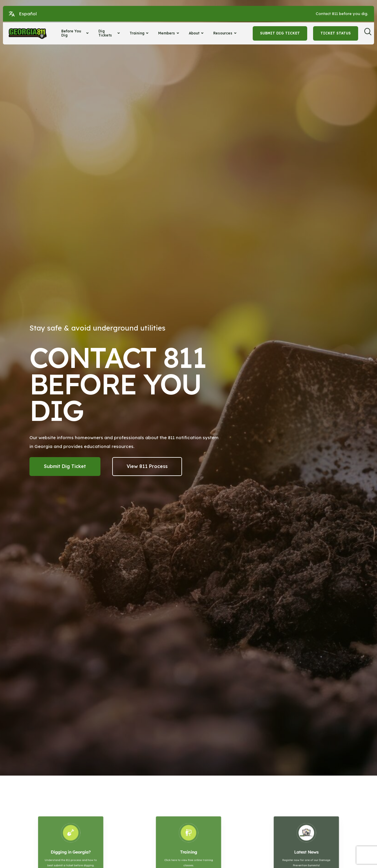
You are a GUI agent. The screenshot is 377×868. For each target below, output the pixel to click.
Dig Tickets (110, 33)
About (197, 33)
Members (169, 33)
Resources (226, 33)
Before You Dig (76, 33)
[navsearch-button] (370, 33)
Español (28, 14)
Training (140, 33)
